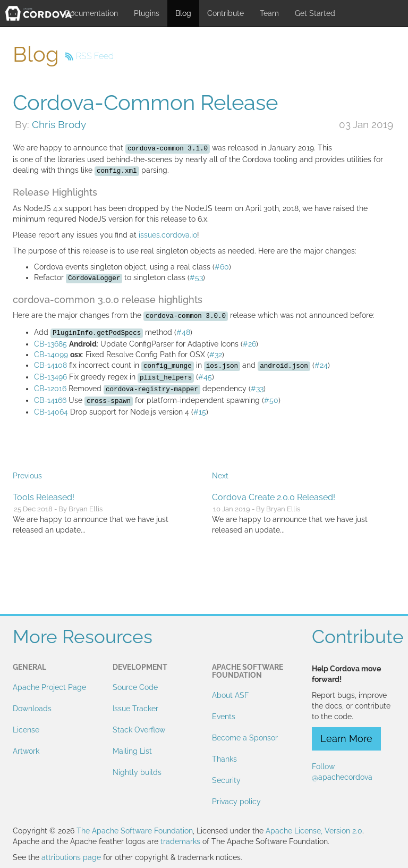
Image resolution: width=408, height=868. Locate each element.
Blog (183, 13)
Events (224, 717)
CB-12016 (50, 389)
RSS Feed (95, 56)
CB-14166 (50, 400)
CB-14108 (50, 365)
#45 (205, 377)
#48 (183, 332)
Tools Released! (44, 497)
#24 (321, 365)
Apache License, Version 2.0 (314, 831)
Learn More (346, 739)
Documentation (91, 13)
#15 (200, 412)
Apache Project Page (49, 687)
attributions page (71, 857)
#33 (257, 389)
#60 (222, 267)
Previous (27, 476)
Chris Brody (59, 124)
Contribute (226, 13)
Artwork (26, 751)
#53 (196, 277)
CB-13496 (50, 377)
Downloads (32, 709)
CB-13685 (50, 344)
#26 (249, 344)
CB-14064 (51, 412)
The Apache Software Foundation (135, 831)
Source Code (135, 687)
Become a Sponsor (245, 738)
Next (220, 476)
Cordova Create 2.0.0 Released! (274, 497)
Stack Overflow (139, 730)
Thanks (224, 759)
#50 (271, 400)
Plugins (147, 13)
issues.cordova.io (168, 235)
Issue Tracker (135, 709)
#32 (216, 355)
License (26, 730)
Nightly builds (137, 772)
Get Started (315, 13)
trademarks (180, 841)
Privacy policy (236, 802)
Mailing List (132, 751)
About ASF (230, 695)
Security (226, 780)
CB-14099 (51, 355)
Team (269, 13)
